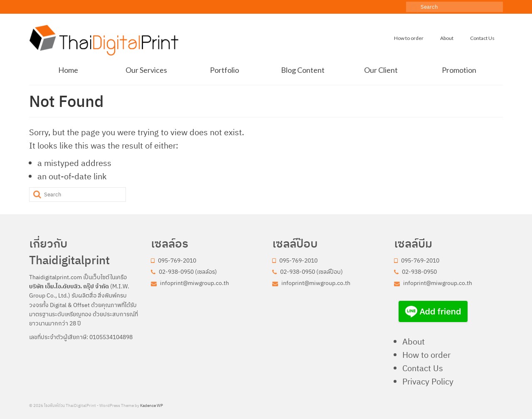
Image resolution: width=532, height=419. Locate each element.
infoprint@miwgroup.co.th (190, 283)
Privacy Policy (428, 381)
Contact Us (423, 368)
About (414, 341)
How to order (426, 355)
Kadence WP (151, 405)
